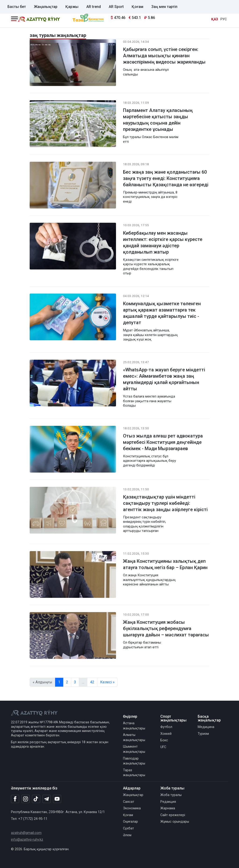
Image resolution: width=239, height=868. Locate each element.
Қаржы (72, 7)
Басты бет (17, 7)
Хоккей (166, 734)
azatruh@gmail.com (26, 833)
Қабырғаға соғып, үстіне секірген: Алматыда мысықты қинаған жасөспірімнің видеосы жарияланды (164, 56)
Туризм (203, 734)
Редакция (168, 802)
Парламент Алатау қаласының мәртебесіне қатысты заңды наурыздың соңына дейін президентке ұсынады (158, 120)
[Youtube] (57, 799)
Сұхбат (128, 828)
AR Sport (116, 7)
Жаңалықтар (46, 7)
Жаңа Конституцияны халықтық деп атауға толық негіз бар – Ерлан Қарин (165, 564)
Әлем (127, 835)
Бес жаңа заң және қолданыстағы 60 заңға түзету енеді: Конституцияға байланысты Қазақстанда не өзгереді (166, 178)
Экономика (132, 808)
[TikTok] (36, 799)
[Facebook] (15, 799)
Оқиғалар (130, 822)
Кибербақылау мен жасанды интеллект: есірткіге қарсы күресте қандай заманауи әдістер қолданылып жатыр (163, 242)
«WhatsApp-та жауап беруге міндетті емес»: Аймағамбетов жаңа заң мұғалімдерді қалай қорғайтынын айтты (164, 379)
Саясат (129, 802)
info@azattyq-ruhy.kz (27, 840)
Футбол (166, 727)
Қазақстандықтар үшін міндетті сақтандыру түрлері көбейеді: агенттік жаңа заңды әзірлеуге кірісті (165, 503)
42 (92, 682)
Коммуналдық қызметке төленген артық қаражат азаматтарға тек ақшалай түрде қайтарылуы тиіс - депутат (162, 313)
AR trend (94, 7)
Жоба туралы (171, 795)
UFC (163, 747)
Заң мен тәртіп (164, 7)
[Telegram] (47, 799)
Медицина (206, 727)
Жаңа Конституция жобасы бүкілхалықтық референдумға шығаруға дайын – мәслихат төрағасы (166, 628)
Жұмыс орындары (175, 822)
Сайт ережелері (173, 815)
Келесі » (107, 682)
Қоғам (137, 7)
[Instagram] (26, 799)
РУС (224, 19)
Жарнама (168, 808)
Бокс (164, 740)
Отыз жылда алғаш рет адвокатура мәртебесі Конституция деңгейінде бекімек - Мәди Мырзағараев (163, 442)
